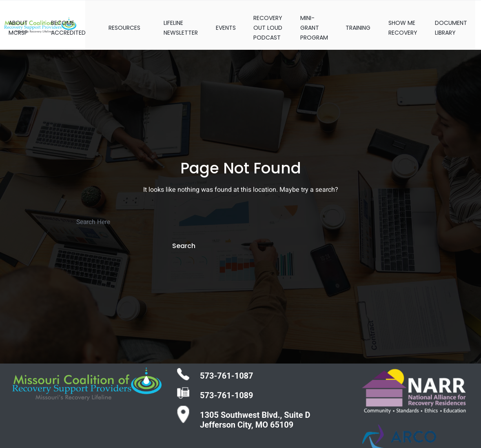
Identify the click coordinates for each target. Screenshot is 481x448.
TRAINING (358, 20)
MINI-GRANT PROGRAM (312, 20)
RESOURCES (115, 20)
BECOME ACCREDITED (59, 20)
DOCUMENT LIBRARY (457, 20)
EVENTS (218, 20)
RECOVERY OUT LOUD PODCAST (263, 20)
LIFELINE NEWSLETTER (171, 20)
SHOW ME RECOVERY (406, 20)
